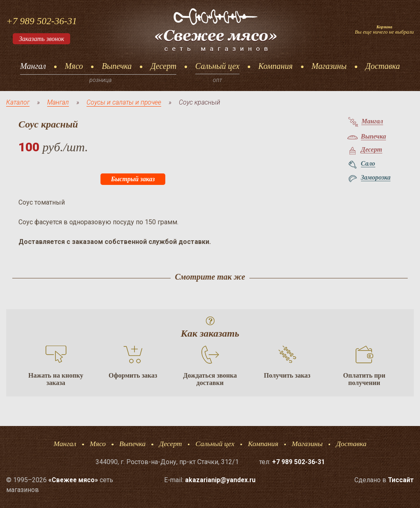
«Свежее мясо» (74, 480)
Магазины (329, 66)
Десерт (163, 66)
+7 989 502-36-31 (42, 21)
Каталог (18, 102)
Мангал (33, 66)
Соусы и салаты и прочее (125, 102)
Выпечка (117, 66)
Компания (276, 66)
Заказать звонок (42, 39)
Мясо (74, 66)
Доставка (383, 66)
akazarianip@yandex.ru (220, 480)
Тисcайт (401, 480)
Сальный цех (217, 66)
